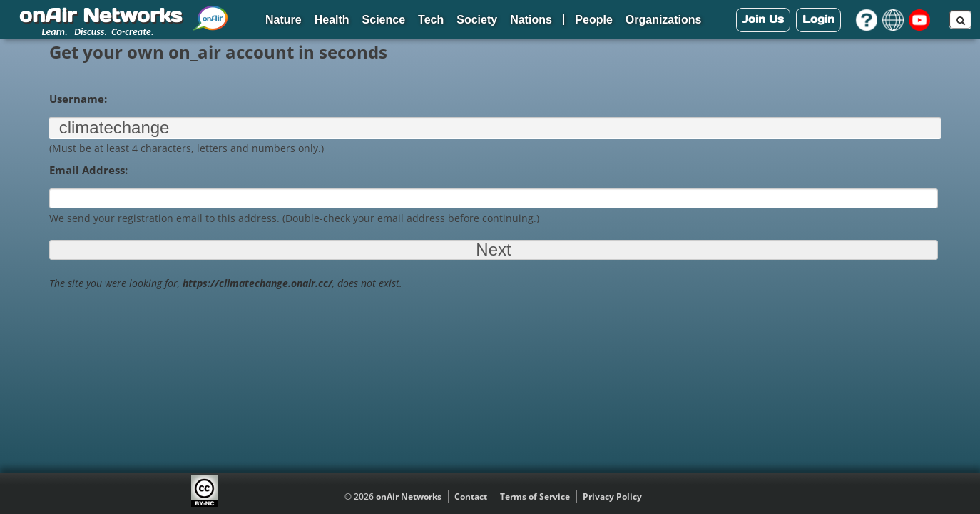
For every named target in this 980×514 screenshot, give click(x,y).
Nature (284, 20)
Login (818, 19)
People (593, 20)
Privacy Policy (612, 497)
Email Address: (88, 170)
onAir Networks (409, 497)
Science (384, 20)
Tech (431, 20)
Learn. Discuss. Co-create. (98, 32)
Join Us (763, 19)
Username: (78, 99)
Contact (471, 497)
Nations (531, 20)
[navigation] (490, 20)
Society (477, 20)
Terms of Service (535, 497)
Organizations (664, 20)
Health (332, 20)
